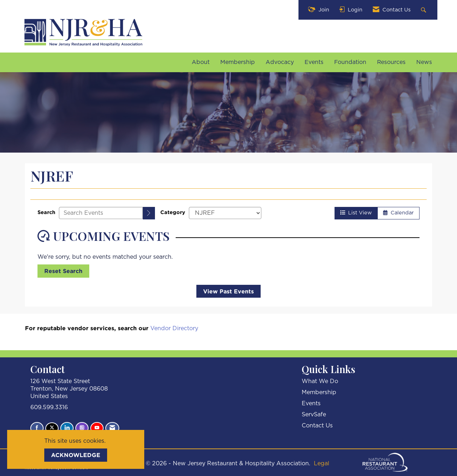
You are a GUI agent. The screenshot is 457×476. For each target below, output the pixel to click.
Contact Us (317, 426)
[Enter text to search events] (101, 213)
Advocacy (280, 62)
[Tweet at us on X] (52, 428)
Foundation (350, 62)
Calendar (398, 213)
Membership (238, 62)
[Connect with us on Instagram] (82, 428)
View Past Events (228, 291)
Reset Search (63, 271)
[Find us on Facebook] (37, 428)
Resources (391, 62)
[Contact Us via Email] (112, 428)
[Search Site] (424, 10)
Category (173, 212)
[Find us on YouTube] (97, 428)
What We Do (320, 381)
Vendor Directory (174, 328)
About (201, 62)
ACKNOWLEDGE (76, 455)
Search (46, 212)
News (424, 62)
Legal (322, 463)
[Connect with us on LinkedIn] (67, 428)
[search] (149, 213)
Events (314, 62)
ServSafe (314, 415)
